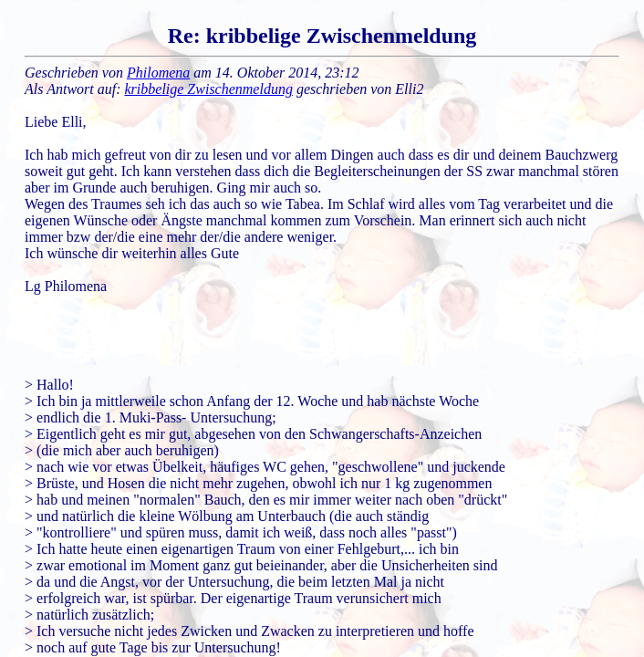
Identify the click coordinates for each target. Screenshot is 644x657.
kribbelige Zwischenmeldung (209, 89)
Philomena (158, 73)
